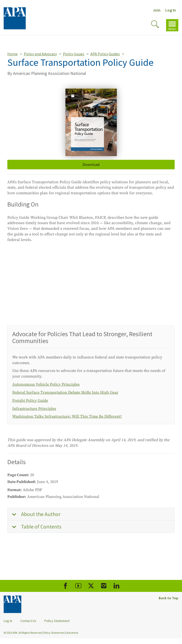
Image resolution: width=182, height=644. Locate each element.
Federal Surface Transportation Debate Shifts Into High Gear (65, 392)
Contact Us (28, 621)
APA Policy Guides (105, 54)
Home (12, 54)
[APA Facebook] (66, 586)
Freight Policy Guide (30, 401)
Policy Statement (57, 621)
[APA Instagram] (104, 586)
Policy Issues (74, 54)
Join (157, 10)
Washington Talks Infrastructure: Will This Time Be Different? (67, 416)
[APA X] (91, 586)
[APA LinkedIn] (116, 586)
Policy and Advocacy (40, 54)
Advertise (72, 633)
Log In (171, 10)
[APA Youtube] (78, 586)
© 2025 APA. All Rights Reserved (23, 633)
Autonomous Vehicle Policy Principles (46, 384)
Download (91, 164)
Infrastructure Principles (34, 409)
